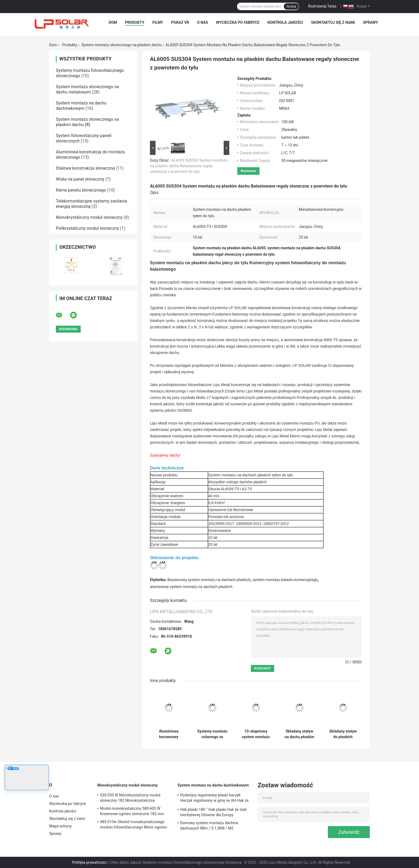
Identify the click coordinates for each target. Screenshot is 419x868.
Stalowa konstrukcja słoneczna (85, 168)
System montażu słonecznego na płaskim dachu (121, 45)
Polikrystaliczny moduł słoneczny (87, 228)
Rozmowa (248, 171)
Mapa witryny (60, 826)
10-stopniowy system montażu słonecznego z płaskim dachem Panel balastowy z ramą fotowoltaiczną (256, 734)
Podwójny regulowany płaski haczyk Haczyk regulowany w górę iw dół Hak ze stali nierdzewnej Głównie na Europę (214, 799)
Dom (113, 22)
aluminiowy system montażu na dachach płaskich (191, 587)
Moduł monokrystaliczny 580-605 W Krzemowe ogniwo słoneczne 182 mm (132, 811)
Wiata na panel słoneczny (80, 179)
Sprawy (370, 22)
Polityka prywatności (89, 862)
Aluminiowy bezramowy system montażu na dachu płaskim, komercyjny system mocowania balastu (169, 734)
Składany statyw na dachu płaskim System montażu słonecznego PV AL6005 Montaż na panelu (299, 734)
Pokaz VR (180, 22)
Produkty (135, 22)
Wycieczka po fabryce (238, 22)
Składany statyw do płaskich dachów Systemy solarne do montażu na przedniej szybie (343, 734)
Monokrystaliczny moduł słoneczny (89, 217)
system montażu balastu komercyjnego (285, 580)
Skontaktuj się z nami (333, 22)
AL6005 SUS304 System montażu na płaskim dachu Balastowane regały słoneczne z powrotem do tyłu (189, 166)
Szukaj (291, 6)
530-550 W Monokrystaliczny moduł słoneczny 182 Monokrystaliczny (130, 798)
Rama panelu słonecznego (81, 190)
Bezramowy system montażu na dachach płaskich (209, 580)
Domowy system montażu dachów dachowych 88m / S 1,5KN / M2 (209, 826)
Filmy (158, 22)
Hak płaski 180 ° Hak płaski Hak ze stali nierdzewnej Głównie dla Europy (213, 812)
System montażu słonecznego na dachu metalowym (87, 89)
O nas (202, 22)
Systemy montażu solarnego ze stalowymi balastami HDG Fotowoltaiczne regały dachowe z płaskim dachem (212, 734)
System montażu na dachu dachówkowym (81, 106)
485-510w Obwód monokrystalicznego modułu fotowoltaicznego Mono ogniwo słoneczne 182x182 (133, 825)
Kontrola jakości (285, 22)
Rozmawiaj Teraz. (323, 6)
